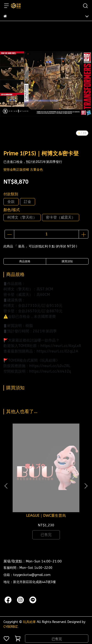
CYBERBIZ (11, 627)
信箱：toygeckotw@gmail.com (27, 575)
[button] (86, 486)
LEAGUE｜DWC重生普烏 (46, 515)
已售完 (57, 639)
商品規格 (25, 261)
